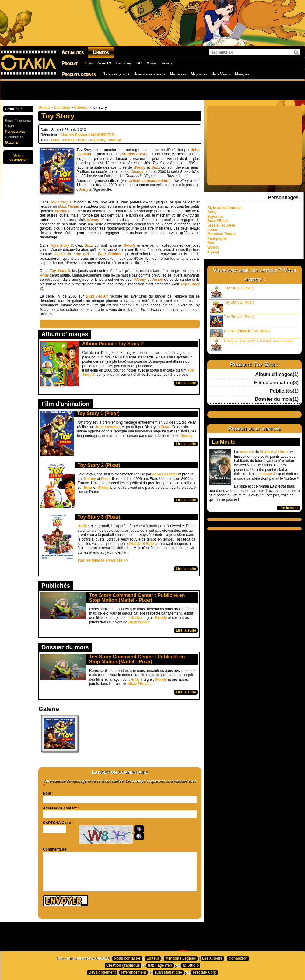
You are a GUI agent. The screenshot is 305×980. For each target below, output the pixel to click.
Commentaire (55, 849)
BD (139, 63)
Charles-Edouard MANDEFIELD (88, 135)
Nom (47, 793)
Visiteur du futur (274, 452)
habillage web (160, 965)
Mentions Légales (181, 958)
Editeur (153, 958)
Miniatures (178, 74)
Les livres (124, 63)
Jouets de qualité (116, 74)
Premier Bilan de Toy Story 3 (240, 333)
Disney (186, 436)
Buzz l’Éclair (218, 221)
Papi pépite (217, 238)
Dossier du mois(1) (277, 399)
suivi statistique (168, 972)
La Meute (224, 442)
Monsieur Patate (221, 234)
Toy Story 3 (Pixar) (99, 517)
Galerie (11, 142)
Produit (70, 63)
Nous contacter (127, 958)
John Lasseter (107, 427)
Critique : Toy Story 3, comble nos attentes (251, 345)
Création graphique (123, 965)
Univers (101, 52)
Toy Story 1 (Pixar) (98, 413)
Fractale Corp (204, 972)
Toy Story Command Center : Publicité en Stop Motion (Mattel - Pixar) (137, 598)
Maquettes (199, 74)
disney (69, 140)
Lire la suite (186, 383)
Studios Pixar (133, 154)
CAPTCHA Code (57, 823)
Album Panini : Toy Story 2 (113, 344)
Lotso (212, 230)
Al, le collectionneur (225, 208)
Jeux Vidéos (221, 74)
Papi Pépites (110, 254)
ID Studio (191, 965)
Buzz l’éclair (97, 296)
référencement (133, 972)
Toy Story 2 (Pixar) (99, 465)
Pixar (82, 140)
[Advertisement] (78, 90)
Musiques (242, 74)
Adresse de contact (60, 808)
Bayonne (215, 217)
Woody (115, 140)
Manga (152, 63)
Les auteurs (212, 958)
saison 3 (268, 474)
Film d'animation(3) (276, 383)
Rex (211, 243)
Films (89, 63)
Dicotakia (62, 108)
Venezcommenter (18, 157)
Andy (84, 189)
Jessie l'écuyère (221, 225)
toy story (98, 140)
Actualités (73, 52)
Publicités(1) (284, 391)
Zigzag (213, 252)
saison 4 (247, 452)
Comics (167, 63)
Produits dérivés (79, 74)
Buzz (55, 140)
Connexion (238, 958)
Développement (102, 972)
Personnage (15, 131)
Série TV (104, 63)
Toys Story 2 (61, 245)
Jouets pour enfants (150, 74)
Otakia (44, 108)
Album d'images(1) (277, 375)
